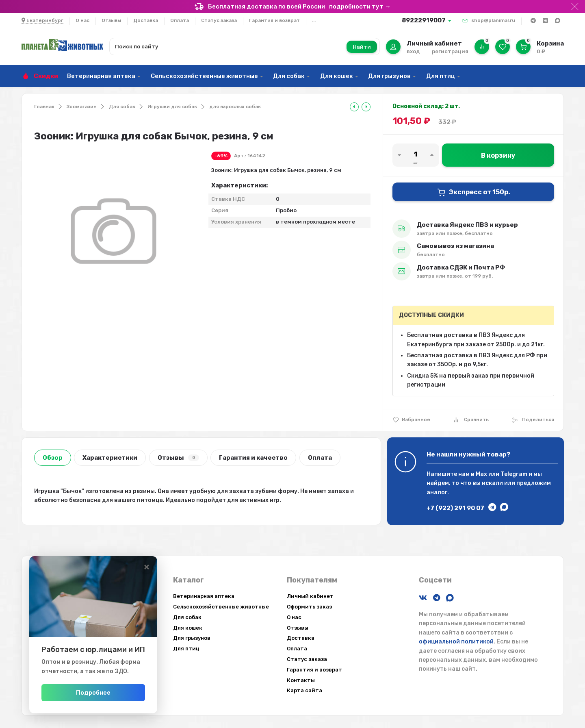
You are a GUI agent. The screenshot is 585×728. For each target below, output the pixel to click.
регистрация (450, 51)
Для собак (289, 76)
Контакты (301, 680)
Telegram (514, 474)
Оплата (180, 20)
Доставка (146, 20)
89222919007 (424, 20)
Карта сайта (304, 690)
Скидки (46, 76)
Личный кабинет (310, 596)
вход (413, 51)
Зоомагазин (82, 106)
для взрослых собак (235, 106)
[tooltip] (354, 107)
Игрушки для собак (172, 106)
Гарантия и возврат (274, 20)
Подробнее (111, 693)
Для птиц (441, 76)
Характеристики (110, 458)
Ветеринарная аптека (101, 76)
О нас (82, 20)
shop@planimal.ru (493, 20)
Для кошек (337, 76)
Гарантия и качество (253, 458)
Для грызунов (389, 76)
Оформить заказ (309, 607)
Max (481, 474)
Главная (44, 106)
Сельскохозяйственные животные (204, 76)
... (314, 20)
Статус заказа (219, 20)
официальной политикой (456, 642)
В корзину (498, 155)
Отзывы (111, 20)
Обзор (53, 458)
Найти (362, 47)
